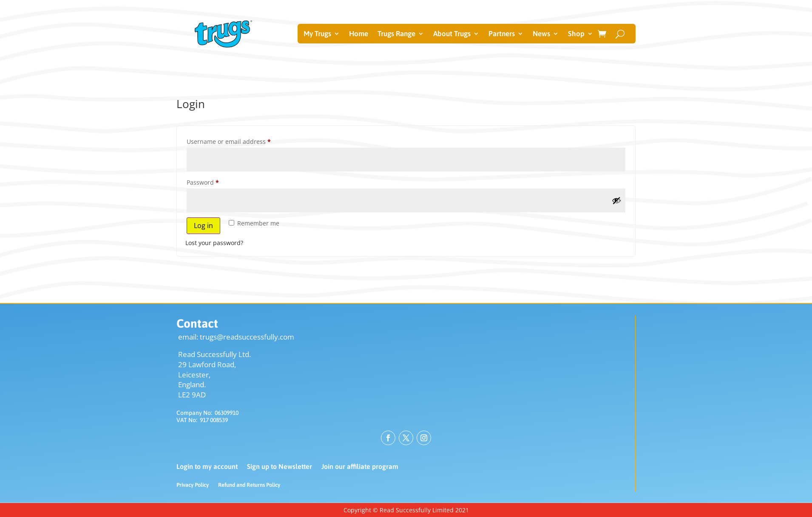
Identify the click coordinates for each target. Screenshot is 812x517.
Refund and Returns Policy (249, 485)
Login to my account (207, 467)
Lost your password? (214, 243)
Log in (203, 226)
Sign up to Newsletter (280, 467)
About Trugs (452, 34)
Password (216, 181)
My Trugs (317, 34)
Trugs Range (396, 34)
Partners (502, 34)
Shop (576, 34)
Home (359, 34)
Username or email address (242, 141)
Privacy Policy (193, 485)
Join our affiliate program (360, 467)
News (541, 34)
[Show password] (616, 200)
